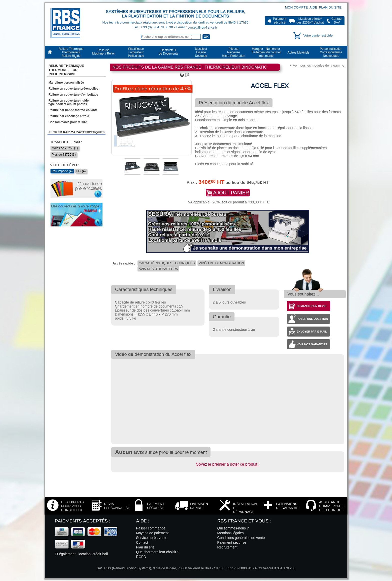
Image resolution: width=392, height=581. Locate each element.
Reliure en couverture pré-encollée (73, 89)
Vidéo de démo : (64, 165)
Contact (142, 542)
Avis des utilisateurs (158, 269)
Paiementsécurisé (280, 21)
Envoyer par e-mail (312, 332)
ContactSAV (337, 21)
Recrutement (227, 547)
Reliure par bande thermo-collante (73, 110)
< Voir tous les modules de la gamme (317, 65)
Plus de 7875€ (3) (64, 155)
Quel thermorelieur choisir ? (158, 552)
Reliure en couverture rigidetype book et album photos (69, 102)
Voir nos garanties (312, 344)
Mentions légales (230, 533)
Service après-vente (152, 538)
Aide (313, 7)
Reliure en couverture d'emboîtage (73, 95)
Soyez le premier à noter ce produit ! (228, 464)
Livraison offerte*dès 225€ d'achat (310, 21)
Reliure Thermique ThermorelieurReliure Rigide (66, 70)
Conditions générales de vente (241, 538)
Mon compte (296, 7)
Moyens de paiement (152, 533)
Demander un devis (312, 306)
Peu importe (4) (62, 171)
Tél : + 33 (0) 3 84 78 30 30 (153, 27)
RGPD (141, 557)
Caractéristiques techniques (167, 263)
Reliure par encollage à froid (69, 116)
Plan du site (330, 7)
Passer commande (151, 528)
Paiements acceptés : (82, 521)
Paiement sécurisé (232, 542)
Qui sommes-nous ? (233, 528)
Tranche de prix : (66, 142)
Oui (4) (81, 171)
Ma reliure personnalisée (66, 83)
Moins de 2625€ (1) (65, 148)
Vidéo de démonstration (221, 263)
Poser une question (312, 319)
